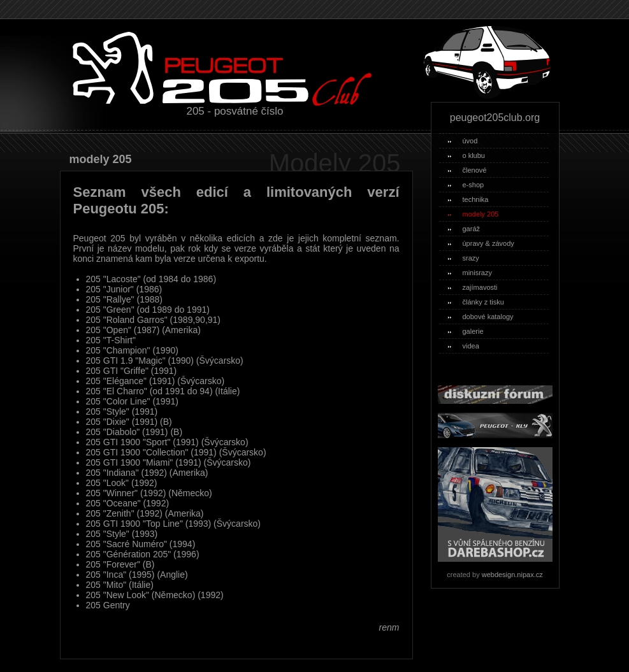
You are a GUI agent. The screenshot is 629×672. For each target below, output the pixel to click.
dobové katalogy (481, 317)
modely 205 (474, 214)
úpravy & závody (481, 243)
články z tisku (476, 302)
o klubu (466, 155)
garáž (464, 229)
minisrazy (470, 273)
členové (467, 170)
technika (468, 199)
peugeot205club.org (495, 118)
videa (464, 346)
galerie (466, 331)
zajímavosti (473, 287)
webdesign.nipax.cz (512, 575)
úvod (463, 141)
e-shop (466, 185)
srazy (464, 258)
